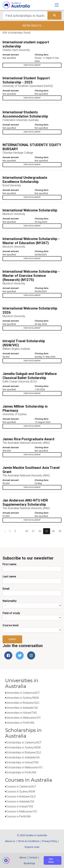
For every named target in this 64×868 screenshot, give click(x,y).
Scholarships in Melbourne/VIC (24, 767)
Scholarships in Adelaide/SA (23, 757)
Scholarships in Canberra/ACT (24, 742)
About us (10, 841)
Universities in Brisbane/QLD (23, 703)
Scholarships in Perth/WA (21, 772)
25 (60, 531)
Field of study (11, 613)
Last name (9, 576)
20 (27, 531)
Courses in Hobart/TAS (20, 806)
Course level (10, 625)
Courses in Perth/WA (18, 816)
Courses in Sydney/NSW (21, 791)
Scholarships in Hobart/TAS (22, 762)
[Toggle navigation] (57, 5)
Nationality (10, 601)
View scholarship (32, 65)
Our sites (51, 860)
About (23, 857)
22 (40, 531)
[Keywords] (25, 15)
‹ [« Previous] (5, 531)
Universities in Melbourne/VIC (23, 718)
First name (9, 564)
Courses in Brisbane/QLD (21, 796)
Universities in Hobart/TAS (22, 713)
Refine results (32, 26)
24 (53, 531)
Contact (33, 857)
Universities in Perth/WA (20, 723)
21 (33, 531)
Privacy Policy (50, 841)
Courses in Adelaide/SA (20, 801)
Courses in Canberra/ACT (21, 786)
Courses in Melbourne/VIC (22, 811)
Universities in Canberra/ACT (23, 693)
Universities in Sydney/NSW (22, 698)
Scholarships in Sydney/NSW (23, 747)
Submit (12, 639)
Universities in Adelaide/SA (22, 708)
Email (6, 589)
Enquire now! (32, 847)
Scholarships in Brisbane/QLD (24, 752)
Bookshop (29, 863)
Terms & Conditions (29, 841)
